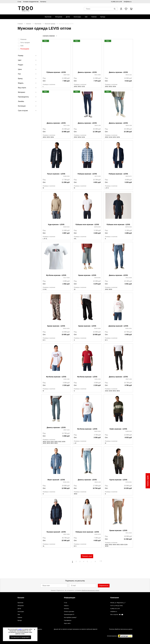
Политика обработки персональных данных (121, 629)
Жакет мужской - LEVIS (56, 480)
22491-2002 (98, 379)
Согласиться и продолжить (20, 637)
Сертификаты (68, 620)
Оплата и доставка (69, 612)
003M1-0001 (66, 482)
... (91, 561)
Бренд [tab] (20, 78)
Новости (66, 606)
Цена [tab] (20, 69)
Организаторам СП (69, 615)
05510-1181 (129, 75)
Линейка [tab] (21, 101)
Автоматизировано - (120, 636)
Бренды (103, 17)
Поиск (88, 9)
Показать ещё (87, 556)
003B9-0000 (129, 431)
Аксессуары (77, 17)
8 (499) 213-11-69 (117, 2)
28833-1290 (98, 125)
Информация (70, 598)
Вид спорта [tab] (22, 88)
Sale (86, 17)
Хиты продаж (25, 43)
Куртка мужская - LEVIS (118, 480)
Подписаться (104, 586)
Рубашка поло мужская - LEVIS (87, 225)
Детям (68, 17)
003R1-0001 (129, 328)
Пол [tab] (19, 74)
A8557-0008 (66, 534)
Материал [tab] (22, 92)
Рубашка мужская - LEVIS (56, 72)
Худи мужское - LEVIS (56, 225)
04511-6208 (129, 278)
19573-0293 (98, 176)
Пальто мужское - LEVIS (56, 174)
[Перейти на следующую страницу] (101, 562)
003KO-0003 (66, 328)
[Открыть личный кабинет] (121, 9)
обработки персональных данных (90, 590)
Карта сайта (67, 623)
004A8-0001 (98, 278)
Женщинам (59, 17)
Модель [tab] (21, 83)
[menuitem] (48, 17)
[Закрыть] (35, 629)
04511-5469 (66, 125)
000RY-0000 (97, 431)
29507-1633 (66, 430)
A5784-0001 (129, 482)
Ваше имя (46, 586)
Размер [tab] (21, 56)
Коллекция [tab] (22, 106)
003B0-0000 (66, 176)
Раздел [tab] (21, 65)
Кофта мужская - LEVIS (118, 429)
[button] (115, 9)
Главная (20, 24)
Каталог (29, 24)
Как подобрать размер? (70, 617)
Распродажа (25, 49)
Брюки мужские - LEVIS (87, 275)
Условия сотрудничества (31, 2)
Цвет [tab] (20, 60)
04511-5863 (98, 75)
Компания (115, 598)
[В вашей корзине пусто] (131, 9)
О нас (19, 2)
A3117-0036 (66, 278)
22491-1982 (66, 379)
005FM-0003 (128, 227)
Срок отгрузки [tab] (23, 111)
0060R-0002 (66, 227)
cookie (20, 629)
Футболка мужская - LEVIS (56, 275)
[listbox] (50, 36)
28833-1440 (98, 482)
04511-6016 (129, 533)
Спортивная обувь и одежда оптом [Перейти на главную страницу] (25, 9)
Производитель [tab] (23, 97)
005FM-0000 (97, 227)
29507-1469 (129, 379)
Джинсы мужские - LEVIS (87, 72)
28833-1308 (129, 125)
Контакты (43, 2)
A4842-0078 (98, 534)
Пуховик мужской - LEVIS (56, 532)
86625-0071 (129, 176)
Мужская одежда (50, 24)
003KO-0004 (97, 328)
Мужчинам (48, 17)
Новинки (94, 17)
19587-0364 (66, 75)
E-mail (73, 586)
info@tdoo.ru (128, 2)
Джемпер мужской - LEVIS (118, 326)
